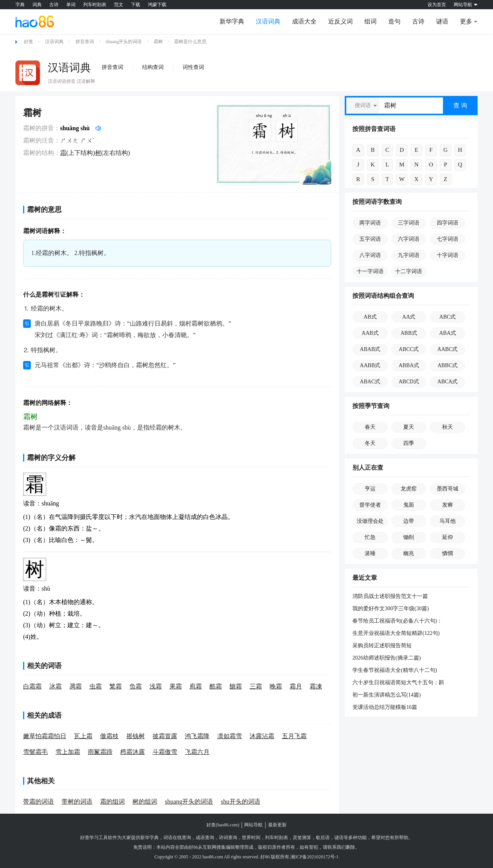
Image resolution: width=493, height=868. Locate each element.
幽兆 (409, 553)
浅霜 (156, 686)
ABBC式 (448, 365)
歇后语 (323, 838)
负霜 (136, 686)
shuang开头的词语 (124, 42)
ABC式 (448, 317)
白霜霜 (32, 686)
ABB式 (409, 333)
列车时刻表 (95, 5)
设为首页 (437, 5)
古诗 (54, 5)
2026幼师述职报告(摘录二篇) (387, 658)
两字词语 (370, 223)
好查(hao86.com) (223, 825)
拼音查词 (85, 42)
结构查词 (153, 67)
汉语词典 (268, 21)
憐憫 (448, 553)
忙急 (370, 537)
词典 (37, 5)
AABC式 (448, 349)
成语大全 (304, 21)
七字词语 (448, 239)
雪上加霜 (68, 752)
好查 (29, 42)
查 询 (460, 105)
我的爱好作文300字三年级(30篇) (391, 609)
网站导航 (253, 825)
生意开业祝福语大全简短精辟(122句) (396, 633)
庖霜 (196, 686)
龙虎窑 (409, 489)
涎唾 (370, 553)
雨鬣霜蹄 (100, 752)
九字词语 (409, 255)
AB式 (370, 317)
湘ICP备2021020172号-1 (314, 857)
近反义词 (340, 21)
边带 (409, 521)
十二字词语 (409, 271)
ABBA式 (409, 365)
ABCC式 (409, 349)
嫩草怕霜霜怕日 (45, 736)
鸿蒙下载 (157, 5)
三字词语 (409, 223)
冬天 (370, 443)
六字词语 (409, 239)
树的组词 (145, 802)
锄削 (409, 537)
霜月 (296, 686)
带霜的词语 (39, 802)
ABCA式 (448, 382)
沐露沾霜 (262, 736)
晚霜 (276, 686)
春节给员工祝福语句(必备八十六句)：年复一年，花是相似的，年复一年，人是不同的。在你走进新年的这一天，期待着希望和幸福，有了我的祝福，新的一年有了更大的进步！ (398, 621)
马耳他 (448, 521)
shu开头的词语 (240, 802)
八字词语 (370, 255)
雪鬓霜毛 (35, 752)
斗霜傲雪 (165, 752)
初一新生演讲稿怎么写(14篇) (387, 695)
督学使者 (370, 505)
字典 (20, 5)
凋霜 (75, 686)
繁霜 (116, 686)
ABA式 (448, 333)
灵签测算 (302, 838)
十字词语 (448, 255)
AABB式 (370, 365)
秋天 (448, 427)
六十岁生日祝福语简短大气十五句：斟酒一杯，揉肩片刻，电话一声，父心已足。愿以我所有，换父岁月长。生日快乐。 (398, 683)
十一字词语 (370, 271)
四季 (409, 443)
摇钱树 (136, 736)
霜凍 (316, 686)
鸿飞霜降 (197, 736)
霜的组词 (112, 802)
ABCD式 (409, 382)
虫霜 (96, 686)
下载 (136, 5)
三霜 (256, 686)
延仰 (448, 537)
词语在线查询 (177, 838)
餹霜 (236, 686)
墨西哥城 (448, 489)
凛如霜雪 (230, 736)
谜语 (442, 21)
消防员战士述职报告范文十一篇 (390, 596)
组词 (371, 21)
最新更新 (277, 825)
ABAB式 (370, 349)
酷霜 (216, 686)
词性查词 (193, 67)
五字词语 (370, 239)
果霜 (176, 686)
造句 (394, 21)
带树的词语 (77, 802)
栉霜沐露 (132, 752)
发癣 (448, 505)
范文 (119, 5)
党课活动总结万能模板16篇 (385, 707)
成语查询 (205, 838)
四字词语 (448, 223)
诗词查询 (228, 838)
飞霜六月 (197, 752)
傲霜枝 (109, 736)
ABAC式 (370, 382)
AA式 (409, 317)
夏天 (409, 427)
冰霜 (55, 686)
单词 (71, 5)
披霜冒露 (165, 736)
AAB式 (370, 333)
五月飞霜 (294, 736)
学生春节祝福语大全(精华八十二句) (395, 670)
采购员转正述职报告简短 (382, 646)
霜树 (158, 42)
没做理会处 (370, 521)
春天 (370, 427)
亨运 (370, 489)
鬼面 (409, 505)
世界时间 (251, 838)
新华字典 (232, 21)
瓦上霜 (83, 736)
